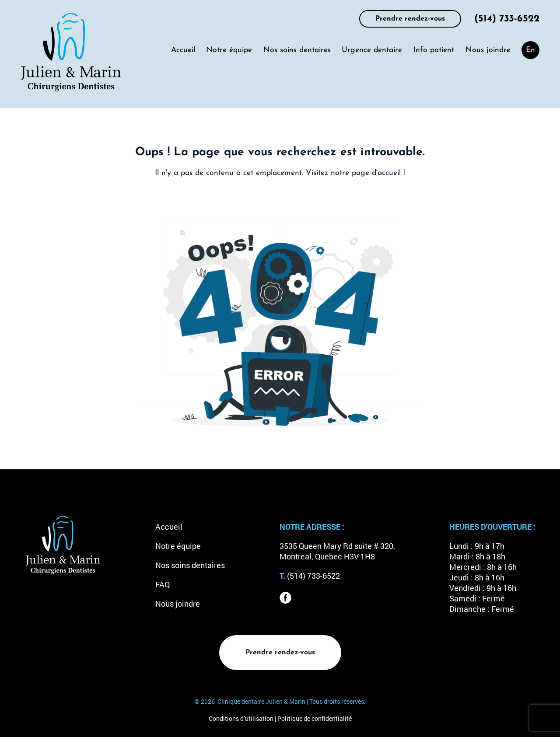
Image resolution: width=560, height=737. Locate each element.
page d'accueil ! (378, 173)
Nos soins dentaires (297, 50)
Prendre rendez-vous (410, 19)
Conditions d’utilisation (241, 719)
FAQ (163, 585)
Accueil (183, 50)
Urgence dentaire (372, 50)
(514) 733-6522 (507, 19)
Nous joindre (488, 50)
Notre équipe (229, 50)
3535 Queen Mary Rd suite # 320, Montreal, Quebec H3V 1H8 (337, 551)
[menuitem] (530, 50)
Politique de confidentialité (315, 719)
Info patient (434, 50)
